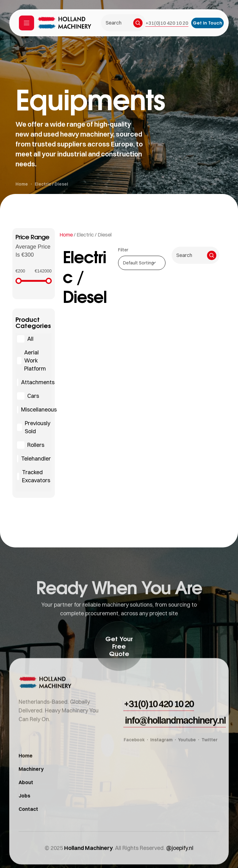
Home (66, 235)
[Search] (138, 23)
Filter (123, 250)
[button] (167, 23)
